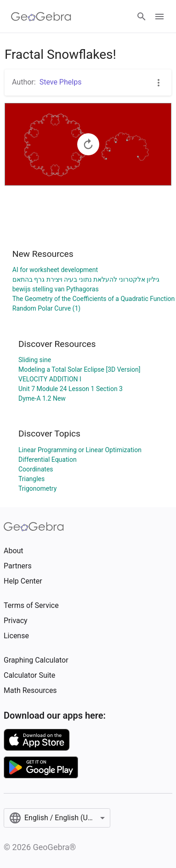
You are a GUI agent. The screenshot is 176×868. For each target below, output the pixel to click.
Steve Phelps (61, 82)
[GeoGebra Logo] (41, 17)
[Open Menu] (159, 17)
